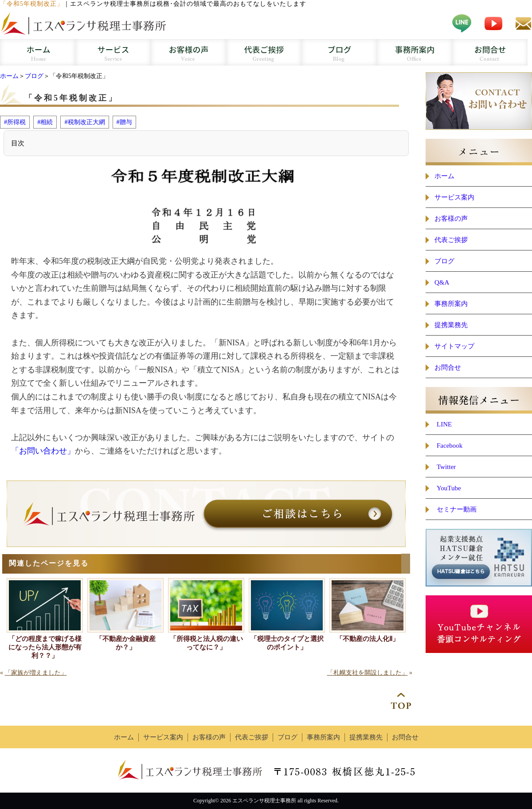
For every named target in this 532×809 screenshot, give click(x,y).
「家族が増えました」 (36, 673)
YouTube (449, 488)
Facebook (450, 446)
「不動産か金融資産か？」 (126, 643)
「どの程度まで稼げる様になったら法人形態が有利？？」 (45, 647)
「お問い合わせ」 (43, 451)
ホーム (9, 76)
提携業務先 (451, 325)
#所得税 (15, 122)
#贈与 (124, 122)
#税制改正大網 (84, 122)
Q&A (442, 282)
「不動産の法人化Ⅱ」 (368, 639)
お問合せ (448, 367)
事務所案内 (451, 304)
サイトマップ (454, 346)
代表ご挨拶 (451, 240)
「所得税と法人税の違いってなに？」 (206, 643)
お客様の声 (451, 219)
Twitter (446, 467)
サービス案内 (454, 197)
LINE (444, 424)
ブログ (34, 76)
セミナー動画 (457, 509)
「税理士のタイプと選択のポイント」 (287, 643)
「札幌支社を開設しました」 (368, 673)
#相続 (45, 122)
